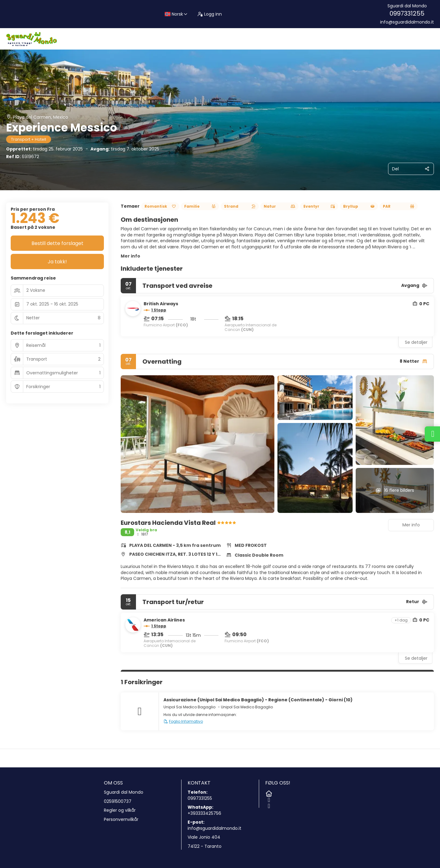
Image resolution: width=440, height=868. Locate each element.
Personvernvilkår (121, 820)
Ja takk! (57, 262)
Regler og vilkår (120, 810)
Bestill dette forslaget (57, 243)
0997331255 (407, 13)
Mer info (130, 256)
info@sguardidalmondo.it (407, 22)
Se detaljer (416, 342)
